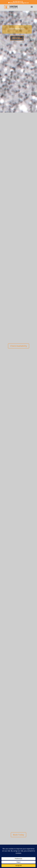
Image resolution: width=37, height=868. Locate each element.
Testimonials (17, 29)
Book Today (18, 835)
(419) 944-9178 (19, 2)
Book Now (17, 38)
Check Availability (19, 346)
